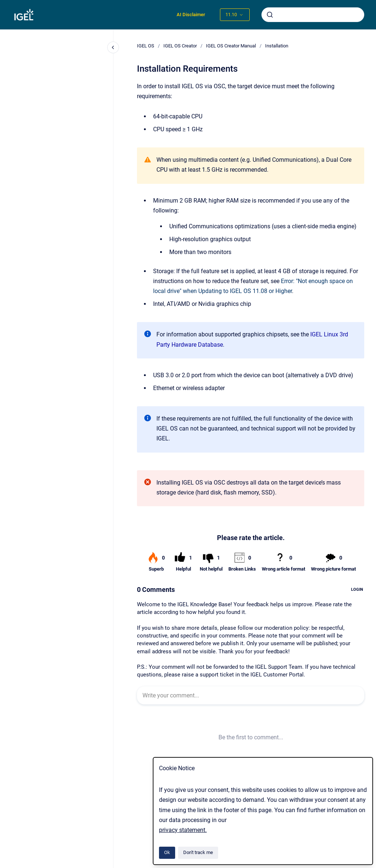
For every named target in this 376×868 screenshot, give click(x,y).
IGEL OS (146, 46)
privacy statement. (183, 830)
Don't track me (198, 852)
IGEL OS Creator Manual (231, 46)
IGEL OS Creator (180, 46)
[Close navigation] (113, 47)
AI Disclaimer (191, 15)
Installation (277, 46)
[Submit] (270, 15)
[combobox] (313, 15)
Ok (167, 852)
